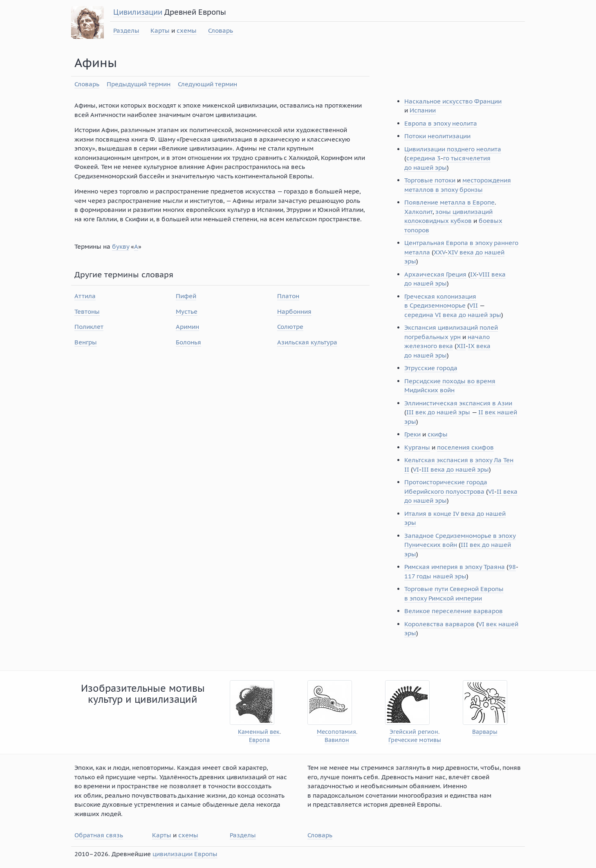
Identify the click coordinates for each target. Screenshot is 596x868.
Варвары (485, 732)
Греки (412, 434)
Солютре (290, 327)
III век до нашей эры (438, 412)
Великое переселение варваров (454, 611)
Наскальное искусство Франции (453, 101)
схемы (187, 30)
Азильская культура (307, 342)
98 (512, 567)
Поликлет (89, 327)
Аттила (85, 296)
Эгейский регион (414, 732)
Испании (423, 110)
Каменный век (259, 732)
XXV (439, 252)
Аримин (187, 327)
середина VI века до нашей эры (453, 315)
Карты (160, 30)
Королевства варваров (439, 624)
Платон (288, 296)
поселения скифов (465, 447)
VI (416, 469)
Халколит (418, 212)
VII (474, 305)
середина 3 (423, 158)
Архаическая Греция (435, 274)
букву (121, 246)
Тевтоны (87, 311)
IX (473, 274)
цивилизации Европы (185, 854)
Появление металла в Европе (449, 202)
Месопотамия (336, 732)
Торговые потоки (430, 180)
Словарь (221, 30)
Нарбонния (294, 311)
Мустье (187, 311)
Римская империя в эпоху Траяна (455, 567)
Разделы (126, 30)
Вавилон (337, 740)
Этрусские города (431, 368)
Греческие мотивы (415, 740)
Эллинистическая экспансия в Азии (458, 403)
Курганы (417, 447)
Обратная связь (99, 835)
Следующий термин (207, 84)
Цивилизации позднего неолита (453, 149)
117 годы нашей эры (435, 576)
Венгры (86, 342)
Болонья (188, 342)
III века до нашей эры (455, 469)
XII (461, 346)
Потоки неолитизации (437, 136)
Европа (259, 740)
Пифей (186, 296)
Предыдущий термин (139, 84)
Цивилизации (138, 12)
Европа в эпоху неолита (441, 123)
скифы (438, 434)
